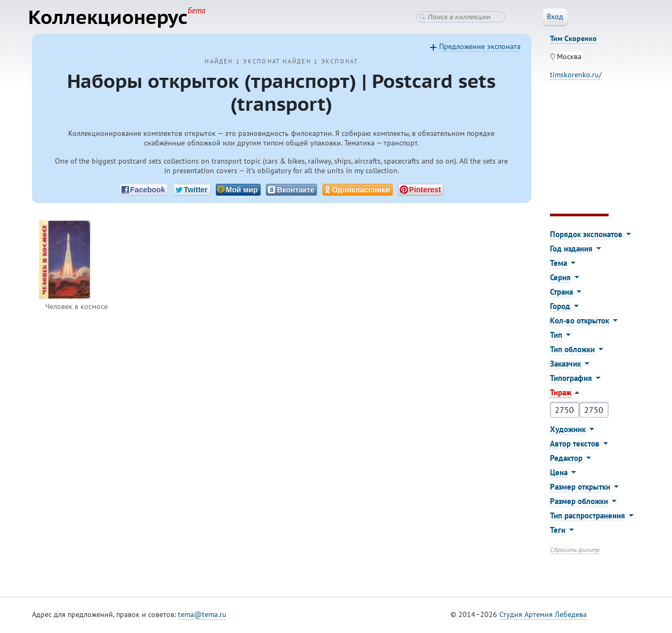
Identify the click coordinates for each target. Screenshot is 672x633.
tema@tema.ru (202, 616)
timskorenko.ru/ (576, 77)
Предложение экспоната (480, 48)
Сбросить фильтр (575, 552)
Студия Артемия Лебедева (543, 616)
